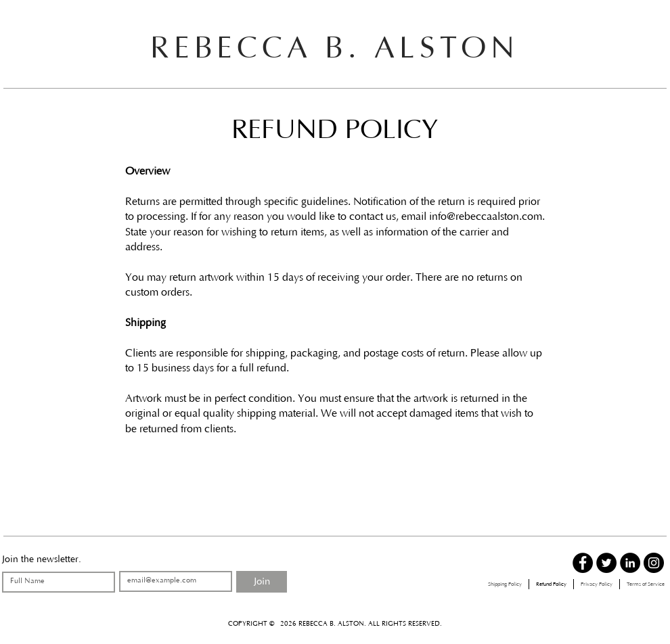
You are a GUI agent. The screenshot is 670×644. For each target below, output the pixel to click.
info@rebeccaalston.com (486, 216)
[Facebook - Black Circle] (583, 563)
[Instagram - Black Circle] (654, 563)
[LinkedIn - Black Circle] (630, 563)
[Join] (262, 582)
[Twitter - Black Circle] (606, 563)
